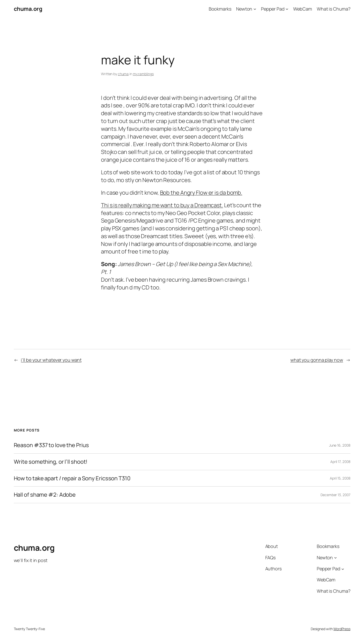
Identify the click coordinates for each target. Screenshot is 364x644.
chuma (123, 74)
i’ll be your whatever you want (51, 360)
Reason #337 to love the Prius (51, 445)
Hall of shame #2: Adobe (45, 495)
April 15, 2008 (340, 478)
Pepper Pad (273, 9)
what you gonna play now (317, 360)
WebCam (302, 9)
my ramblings (143, 74)
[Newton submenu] (255, 9)
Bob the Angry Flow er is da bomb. (201, 193)
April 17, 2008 (340, 462)
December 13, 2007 (335, 495)
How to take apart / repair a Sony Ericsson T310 (72, 478)
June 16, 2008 (340, 445)
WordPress (342, 629)
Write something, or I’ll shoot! (51, 462)
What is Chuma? (334, 9)
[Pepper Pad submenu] (287, 9)
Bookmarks (220, 9)
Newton (244, 9)
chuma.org (28, 9)
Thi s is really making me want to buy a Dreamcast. (162, 205)
